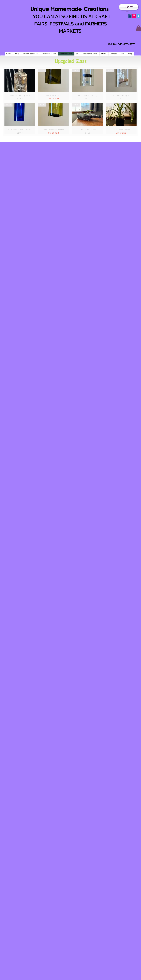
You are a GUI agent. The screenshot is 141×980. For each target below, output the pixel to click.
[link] (128, 12)
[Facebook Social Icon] (130, 16)
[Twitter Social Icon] (138, 16)
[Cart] (129, 7)
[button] (139, 28)
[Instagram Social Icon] (134, 16)
